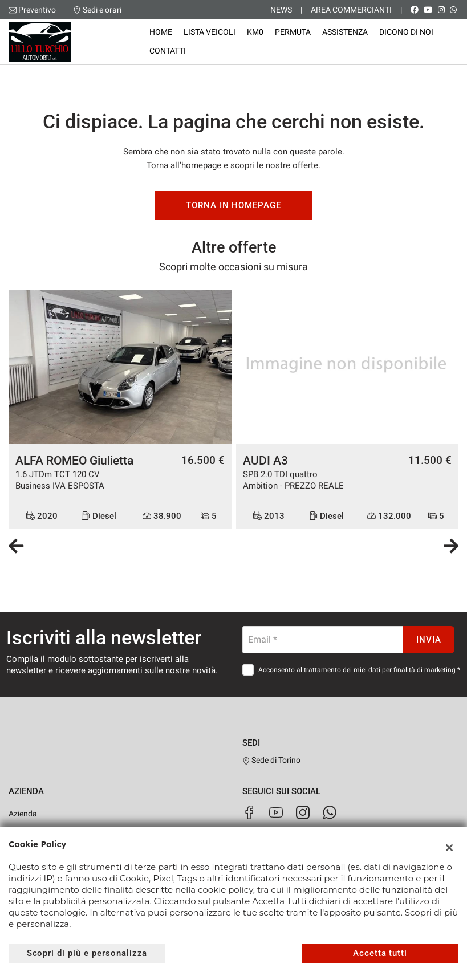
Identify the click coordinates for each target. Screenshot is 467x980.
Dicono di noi (406, 32)
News (281, 10)
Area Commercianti (351, 10)
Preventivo (37, 10)
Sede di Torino (272, 760)
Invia (429, 640)
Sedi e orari (102, 10)
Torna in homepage (233, 205)
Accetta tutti (380, 953)
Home (161, 32)
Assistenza (345, 32)
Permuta (293, 32)
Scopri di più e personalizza (87, 953)
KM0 (255, 32)
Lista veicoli (210, 32)
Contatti (168, 51)
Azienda (23, 814)
